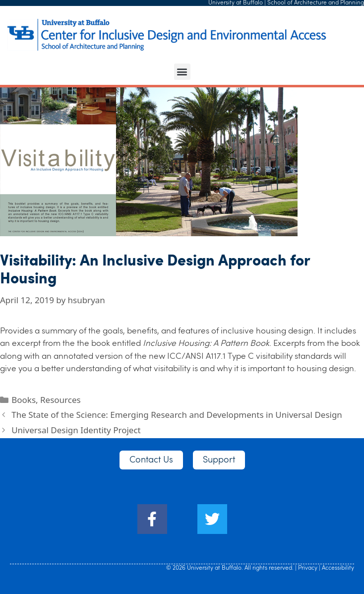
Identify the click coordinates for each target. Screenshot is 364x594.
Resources (61, 400)
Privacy (308, 568)
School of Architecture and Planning (316, 3)
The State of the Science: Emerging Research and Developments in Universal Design (177, 415)
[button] (182, 72)
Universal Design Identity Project (76, 430)
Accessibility (338, 568)
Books (24, 400)
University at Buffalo (236, 3)
